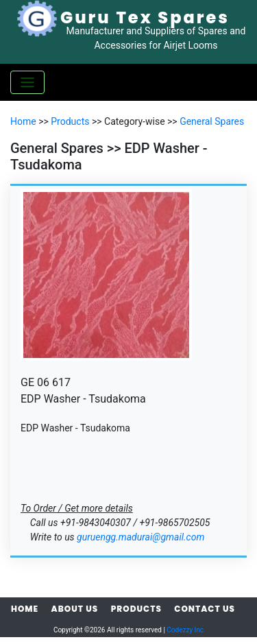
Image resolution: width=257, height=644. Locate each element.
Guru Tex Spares (145, 17)
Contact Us (205, 609)
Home (23, 121)
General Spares (212, 121)
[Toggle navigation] (27, 82)
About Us (75, 609)
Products (70, 121)
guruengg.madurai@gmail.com (140, 537)
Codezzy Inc (185, 630)
